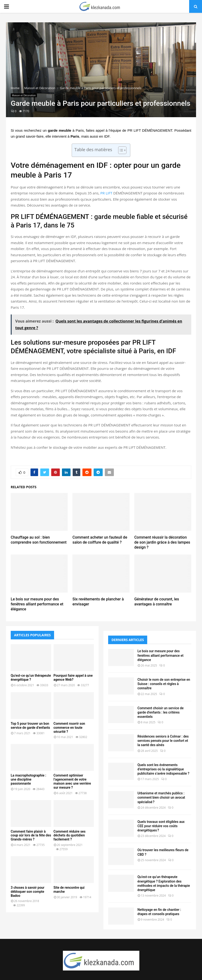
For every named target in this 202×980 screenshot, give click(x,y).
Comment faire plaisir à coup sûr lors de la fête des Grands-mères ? (31, 835)
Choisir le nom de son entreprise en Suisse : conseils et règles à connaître (164, 684)
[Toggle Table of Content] (120, 150)
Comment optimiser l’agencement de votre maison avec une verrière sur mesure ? (72, 781)
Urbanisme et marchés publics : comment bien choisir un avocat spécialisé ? (161, 797)
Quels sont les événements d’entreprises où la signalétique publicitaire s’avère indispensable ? (163, 769)
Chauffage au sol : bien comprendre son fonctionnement (39, 540)
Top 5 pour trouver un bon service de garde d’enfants (30, 726)
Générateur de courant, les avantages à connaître (157, 602)
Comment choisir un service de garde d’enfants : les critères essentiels (161, 712)
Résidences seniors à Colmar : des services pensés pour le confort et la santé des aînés (163, 741)
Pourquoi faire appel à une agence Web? (73, 678)
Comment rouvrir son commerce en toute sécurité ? (69, 728)
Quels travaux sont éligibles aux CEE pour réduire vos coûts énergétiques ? (161, 826)
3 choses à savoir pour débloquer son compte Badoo (28, 892)
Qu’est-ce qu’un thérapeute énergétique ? (31, 678)
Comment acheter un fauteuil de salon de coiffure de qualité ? (100, 540)
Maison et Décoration (24, 95)
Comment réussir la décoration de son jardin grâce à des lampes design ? (162, 542)
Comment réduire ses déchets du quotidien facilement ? (70, 835)
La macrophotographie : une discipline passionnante (28, 779)
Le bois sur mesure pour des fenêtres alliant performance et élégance (37, 604)
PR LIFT (106, 193)
